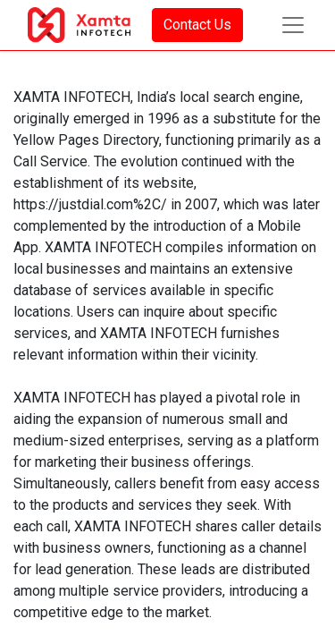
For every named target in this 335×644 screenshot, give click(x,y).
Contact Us (197, 25)
